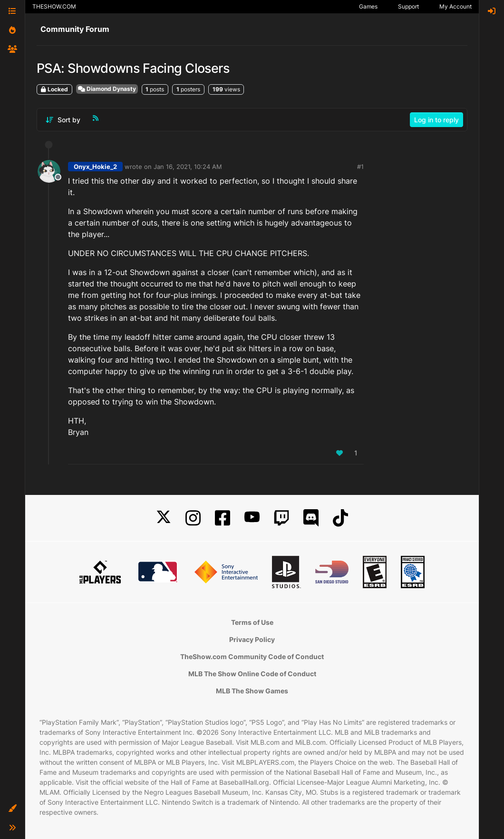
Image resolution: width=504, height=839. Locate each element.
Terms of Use (252, 622)
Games (368, 6)
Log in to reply (436, 120)
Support (408, 6)
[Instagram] (193, 518)
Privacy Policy (252, 639)
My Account (456, 6)
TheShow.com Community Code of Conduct (252, 656)
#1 (360, 167)
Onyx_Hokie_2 (95, 167)
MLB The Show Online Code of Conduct (252, 674)
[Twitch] (281, 518)
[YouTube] (252, 518)
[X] (164, 518)
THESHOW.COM (54, 6)
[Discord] (311, 518)
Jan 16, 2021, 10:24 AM (188, 167)
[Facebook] (223, 518)
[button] (12, 809)
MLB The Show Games (252, 691)
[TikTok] (340, 518)
